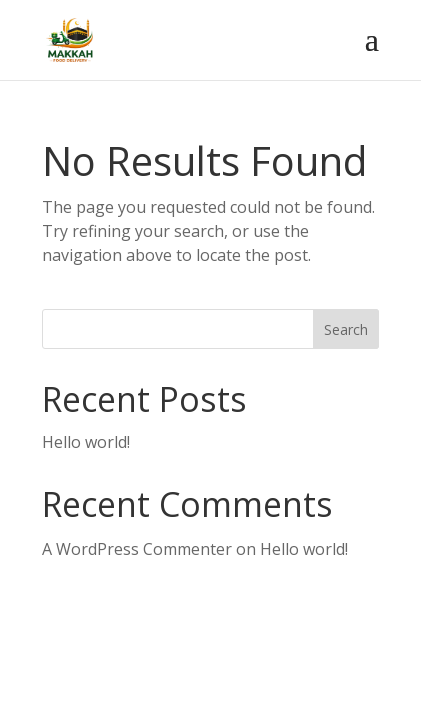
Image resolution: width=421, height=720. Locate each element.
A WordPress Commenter (137, 549)
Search (346, 329)
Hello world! (86, 442)
